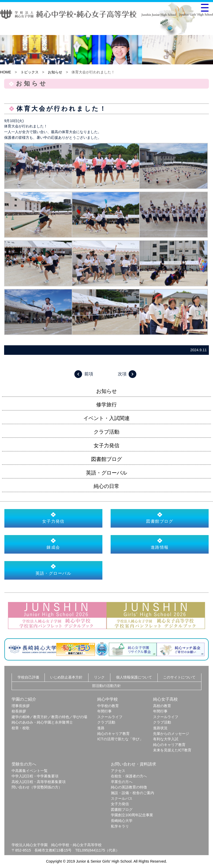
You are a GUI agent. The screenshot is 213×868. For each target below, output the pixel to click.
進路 (101, 728)
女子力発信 (106, 445)
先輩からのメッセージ (171, 734)
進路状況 (160, 728)
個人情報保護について (134, 677)
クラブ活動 (106, 432)
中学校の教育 (108, 706)
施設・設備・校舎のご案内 (132, 793)
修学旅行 (106, 405)
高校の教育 (162, 706)
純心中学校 (108, 699)
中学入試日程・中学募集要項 (35, 776)
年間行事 (104, 711)
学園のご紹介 (24, 699)
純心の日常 (106, 486)
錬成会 (53, 544)
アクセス (118, 771)
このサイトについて (179, 677)
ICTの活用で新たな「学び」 (120, 739)
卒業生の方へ (122, 782)
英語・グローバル (106, 473)
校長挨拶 (19, 711)
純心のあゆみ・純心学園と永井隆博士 (42, 722)
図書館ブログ (106, 459)
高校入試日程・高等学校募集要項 (39, 782)
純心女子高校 (165, 699)
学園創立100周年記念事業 (132, 815)
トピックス (30, 72)
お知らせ (55, 72)
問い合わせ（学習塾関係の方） (37, 787)
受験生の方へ (24, 764)
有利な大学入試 (166, 739)
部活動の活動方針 (106, 686)
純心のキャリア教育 (113, 734)
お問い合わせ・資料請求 (134, 764)
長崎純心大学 (122, 821)
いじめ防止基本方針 (66, 677)
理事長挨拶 (21, 706)
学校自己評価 (28, 677)
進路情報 (160, 544)
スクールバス (122, 798)
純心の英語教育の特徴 (129, 787)
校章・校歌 (21, 728)
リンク (99, 677)
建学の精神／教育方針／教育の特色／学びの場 (49, 717)
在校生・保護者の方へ (129, 776)
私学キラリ (120, 826)
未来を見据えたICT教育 (172, 750)
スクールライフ (110, 717)
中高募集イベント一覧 (30, 771)
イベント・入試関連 (106, 418)
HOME (6, 72)
